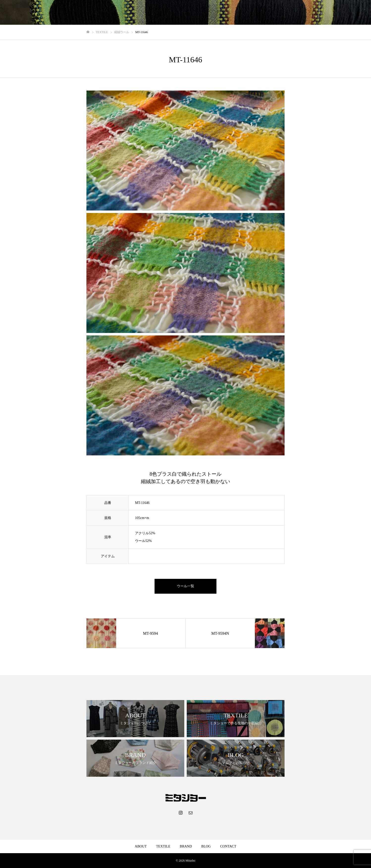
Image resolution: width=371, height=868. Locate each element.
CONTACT (354, 12)
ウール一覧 (185, 586)
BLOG (332, 12)
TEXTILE (290, 12)
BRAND (312, 12)
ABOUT (268, 12)
